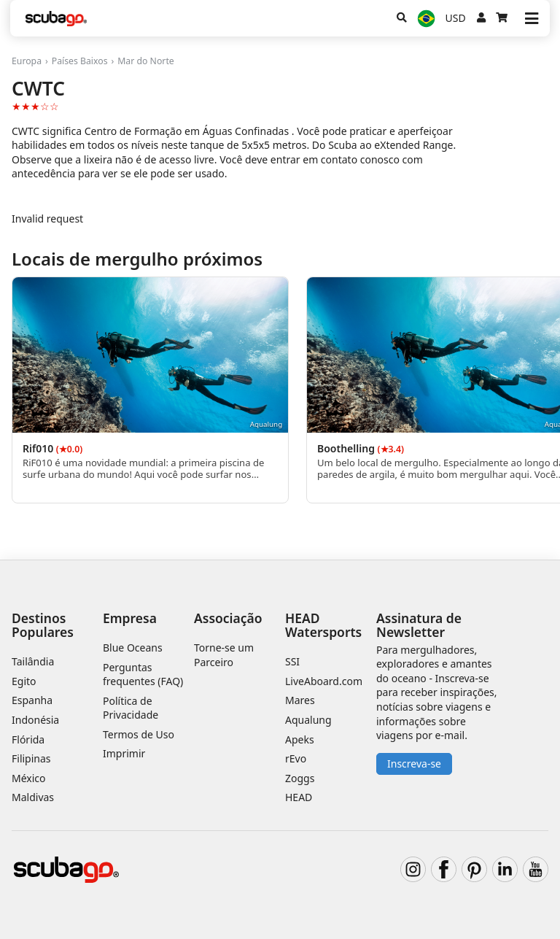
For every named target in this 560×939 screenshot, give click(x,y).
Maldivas (33, 797)
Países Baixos (80, 61)
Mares (300, 700)
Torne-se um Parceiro (224, 655)
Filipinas (31, 758)
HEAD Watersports (323, 625)
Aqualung (308, 720)
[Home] (56, 19)
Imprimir (124, 753)
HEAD (299, 797)
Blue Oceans (133, 648)
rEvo (296, 758)
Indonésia (35, 720)
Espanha (32, 700)
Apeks (300, 739)
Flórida (28, 739)
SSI (292, 661)
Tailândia (33, 661)
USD (456, 18)
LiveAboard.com (324, 681)
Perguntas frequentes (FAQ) (143, 675)
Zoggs (300, 778)
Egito (24, 681)
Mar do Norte (145, 61)
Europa (27, 61)
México (29, 778)
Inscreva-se (414, 764)
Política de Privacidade (131, 708)
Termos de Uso (139, 734)
